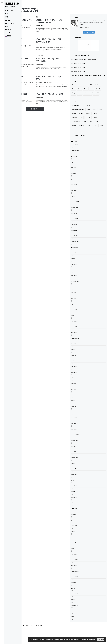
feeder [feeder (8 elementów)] (82, 96)
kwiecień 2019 (82, 325)
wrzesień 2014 (82, 593)
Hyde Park (8, 30)
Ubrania (29, 55)
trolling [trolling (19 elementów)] (93, 133)
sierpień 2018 (82, 360)
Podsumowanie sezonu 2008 (33, 78)
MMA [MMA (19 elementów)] (98, 100)
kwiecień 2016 (82, 485)
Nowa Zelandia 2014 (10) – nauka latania (35, 21)
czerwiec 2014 (82, 610)
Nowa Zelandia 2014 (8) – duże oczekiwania (62, 60)
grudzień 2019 (82, 286)
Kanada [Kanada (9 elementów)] (82, 100)
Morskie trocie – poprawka (33, 39)
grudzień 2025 (82, 161)
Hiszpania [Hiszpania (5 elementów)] (95, 96)
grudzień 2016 (82, 439)
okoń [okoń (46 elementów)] (99, 109)
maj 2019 (81, 320)
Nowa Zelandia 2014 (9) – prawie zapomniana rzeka (63, 40)
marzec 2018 (82, 371)
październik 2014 (82, 587)
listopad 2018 (82, 348)
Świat (29, 17)
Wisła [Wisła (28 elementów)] (81, 137)
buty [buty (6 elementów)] (93, 88)
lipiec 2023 (81, 195)
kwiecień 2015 (82, 553)
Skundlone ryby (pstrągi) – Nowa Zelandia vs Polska (61, 21)
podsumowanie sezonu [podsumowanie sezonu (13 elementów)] (85, 117)
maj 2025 (81, 178)
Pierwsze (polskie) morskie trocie (33, 99)
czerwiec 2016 (82, 473)
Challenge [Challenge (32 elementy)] (82, 92)
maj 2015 (81, 547)
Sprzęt (7, 17)
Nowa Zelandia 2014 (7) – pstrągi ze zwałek (63, 79)
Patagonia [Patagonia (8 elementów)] (95, 113)
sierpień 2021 (82, 229)
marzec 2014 (82, 627)
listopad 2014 (82, 581)
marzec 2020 (82, 269)
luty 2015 (81, 564)
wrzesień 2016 (82, 456)
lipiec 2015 (81, 536)
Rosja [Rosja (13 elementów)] (81, 121)
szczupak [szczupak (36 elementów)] (88, 129)
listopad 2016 (82, 445)
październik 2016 (82, 450)
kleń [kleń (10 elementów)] (88, 100)
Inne (7, 26)
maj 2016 (81, 479)
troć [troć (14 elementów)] (99, 133)
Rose (80, 65)
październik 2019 (82, 297)
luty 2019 (81, 331)
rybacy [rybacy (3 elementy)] (88, 121)
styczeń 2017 (82, 433)
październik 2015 (82, 519)
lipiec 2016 (81, 468)
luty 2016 (81, 496)
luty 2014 (81, 632)
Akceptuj (101, 640)
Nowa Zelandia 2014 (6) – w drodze (61, 99)
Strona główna (10, 11)
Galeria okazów (10, 23)
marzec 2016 (82, 490)
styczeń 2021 (82, 240)
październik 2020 (82, 257)
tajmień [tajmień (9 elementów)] (95, 129)
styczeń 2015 (82, 570)
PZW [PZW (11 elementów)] (102, 117)
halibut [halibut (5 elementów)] (88, 96)
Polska (24, 36)
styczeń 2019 (82, 337)
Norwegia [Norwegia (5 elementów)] (82, 109)
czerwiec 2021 (82, 235)
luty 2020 (81, 274)
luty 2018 (81, 377)
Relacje (7, 14)
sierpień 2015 (82, 530)
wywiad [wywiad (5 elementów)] (88, 137)
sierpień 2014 (82, 598)
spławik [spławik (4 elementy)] (89, 125)
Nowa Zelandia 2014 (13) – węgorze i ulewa (93, 61)
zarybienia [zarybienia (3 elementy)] (95, 137)
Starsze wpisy (49, 115)
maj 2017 (81, 416)
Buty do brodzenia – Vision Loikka (33, 60)
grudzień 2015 (82, 507)
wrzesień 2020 (82, 263)
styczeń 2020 (82, 280)
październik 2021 (82, 217)
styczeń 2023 (82, 200)
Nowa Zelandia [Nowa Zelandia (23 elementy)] (91, 109)
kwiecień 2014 (82, 621)
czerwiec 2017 (82, 411)
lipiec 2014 (81, 604)
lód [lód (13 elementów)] (93, 100)
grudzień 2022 (82, 206)
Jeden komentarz (62, 84)
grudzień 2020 (82, 246)
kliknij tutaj (85, 29)
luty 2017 (81, 428)
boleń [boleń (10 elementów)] (87, 88)
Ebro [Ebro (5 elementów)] (101, 92)
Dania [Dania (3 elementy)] (89, 92)
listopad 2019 (82, 291)
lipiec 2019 (81, 314)
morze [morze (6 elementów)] (81, 105)
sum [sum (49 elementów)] (81, 129)
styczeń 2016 (82, 502)
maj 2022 (81, 212)
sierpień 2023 (82, 189)
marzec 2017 (82, 422)
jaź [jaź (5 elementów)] (102, 96)
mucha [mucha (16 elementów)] (98, 105)
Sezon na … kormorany (87, 65)
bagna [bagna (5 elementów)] (81, 88)
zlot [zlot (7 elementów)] (88, 141)
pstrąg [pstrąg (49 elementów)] (96, 117)
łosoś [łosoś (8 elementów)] (94, 141)
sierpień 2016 (82, 462)
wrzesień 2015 (82, 524)
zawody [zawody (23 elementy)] (82, 141)
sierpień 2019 (82, 308)
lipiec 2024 (81, 183)
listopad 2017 (82, 388)
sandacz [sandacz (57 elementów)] (95, 121)
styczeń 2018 (82, 382)
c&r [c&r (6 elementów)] (99, 88)
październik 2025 (82, 166)
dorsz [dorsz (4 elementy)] (95, 92)
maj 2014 (81, 615)
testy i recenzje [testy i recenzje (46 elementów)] (84, 133)
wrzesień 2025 (82, 172)
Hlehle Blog (13, 3)
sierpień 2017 (82, 399)
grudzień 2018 (82, 343)
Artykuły (8, 20)
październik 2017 (82, 394)
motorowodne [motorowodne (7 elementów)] (90, 105)
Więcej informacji (91, 640)
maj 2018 (81, 365)
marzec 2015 (82, 558)
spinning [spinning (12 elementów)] (82, 125)
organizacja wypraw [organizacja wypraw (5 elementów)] (85, 113)
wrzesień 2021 (82, 223)
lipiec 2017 (81, 405)
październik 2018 (82, 354)
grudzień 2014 (82, 576)
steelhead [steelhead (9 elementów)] (96, 125)
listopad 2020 (82, 252)
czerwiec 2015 (82, 541)
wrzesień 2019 (82, 303)
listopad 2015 (82, 513)
